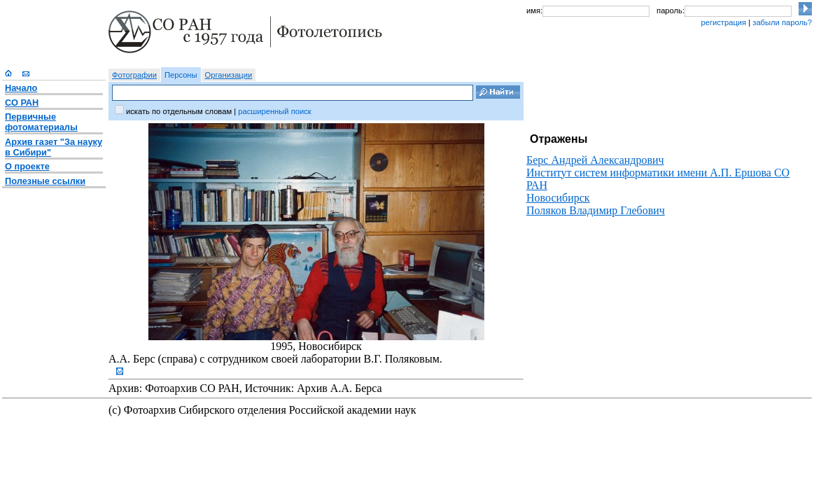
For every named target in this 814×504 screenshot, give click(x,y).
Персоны (181, 75)
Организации (229, 75)
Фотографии (134, 75)
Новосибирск (558, 198)
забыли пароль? (782, 22)
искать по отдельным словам (179, 111)
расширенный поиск (274, 111)
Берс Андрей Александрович (595, 160)
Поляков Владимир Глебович (596, 210)
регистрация (723, 22)
